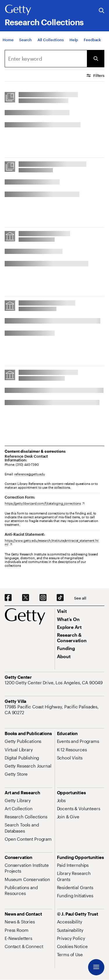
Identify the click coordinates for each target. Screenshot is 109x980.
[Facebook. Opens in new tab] (8, 598)
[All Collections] (51, 40)
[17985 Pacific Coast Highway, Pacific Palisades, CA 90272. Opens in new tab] (54, 710)
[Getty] (18, 10)
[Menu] (96, 967)
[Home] (8, 40)
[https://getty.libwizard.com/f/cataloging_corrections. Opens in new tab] (45, 503)
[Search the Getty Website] (102, 11)
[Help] (74, 40)
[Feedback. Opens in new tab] (92, 40)
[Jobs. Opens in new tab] (61, 800)
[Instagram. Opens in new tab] (43, 598)
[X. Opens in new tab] (26, 598)
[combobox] (46, 59)
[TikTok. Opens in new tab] (60, 598)
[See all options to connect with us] (80, 598)
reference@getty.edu (30, 474)
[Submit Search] (96, 59)
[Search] (25, 40)
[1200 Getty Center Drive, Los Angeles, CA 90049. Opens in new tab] (54, 683)
